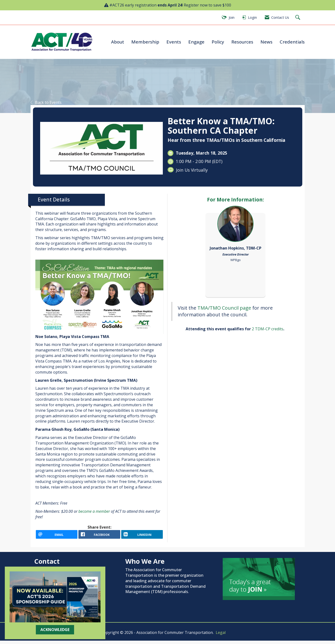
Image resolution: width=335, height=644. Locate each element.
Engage (196, 42)
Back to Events (46, 102)
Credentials (292, 42)
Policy (218, 42)
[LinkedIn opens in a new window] (142, 536)
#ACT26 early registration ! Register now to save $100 (170, 5)
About (118, 42)
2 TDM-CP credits (268, 329)
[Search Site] (298, 18)
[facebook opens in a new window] (99, 536)
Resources (242, 42)
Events (174, 42)
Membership (145, 42)
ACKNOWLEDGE (55, 630)
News (266, 42)
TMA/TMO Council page (225, 308)
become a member (95, 511)
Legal (221, 636)
